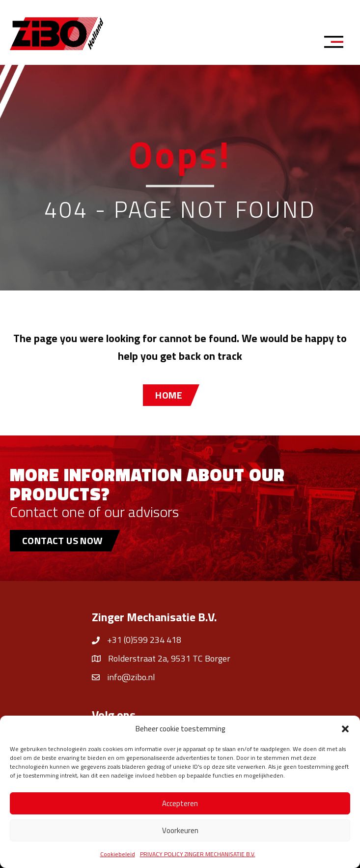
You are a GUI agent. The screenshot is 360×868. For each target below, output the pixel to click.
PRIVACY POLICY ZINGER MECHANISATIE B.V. (198, 854)
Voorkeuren (180, 830)
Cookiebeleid (118, 854)
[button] (345, 729)
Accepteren (180, 803)
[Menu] (337, 43)
